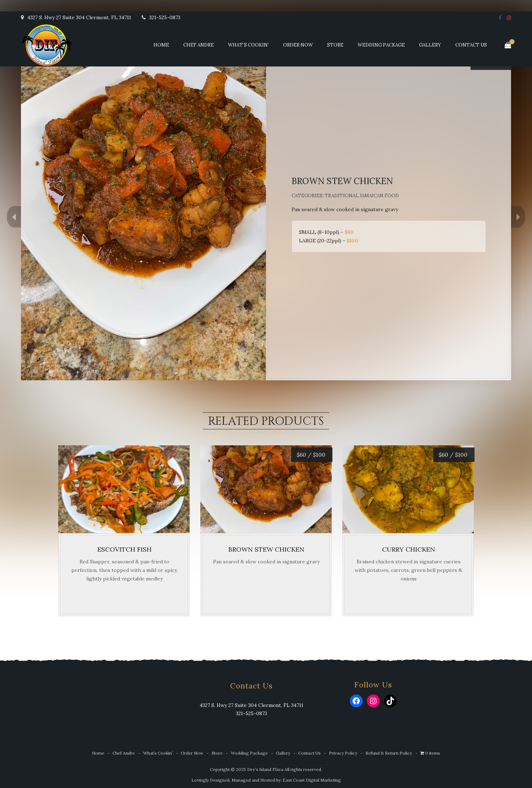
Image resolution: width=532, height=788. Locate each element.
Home (161, 45)
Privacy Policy (343, 753)
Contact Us (471, 45)
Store (335, 45)
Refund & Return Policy (389, 753)
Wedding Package (381, 45)
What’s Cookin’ (248, 45)
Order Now (298, 45)
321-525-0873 (161, 17)
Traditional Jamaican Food (362, 196)
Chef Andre (199, 45)
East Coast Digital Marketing (312, 780)
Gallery (430, 45)
